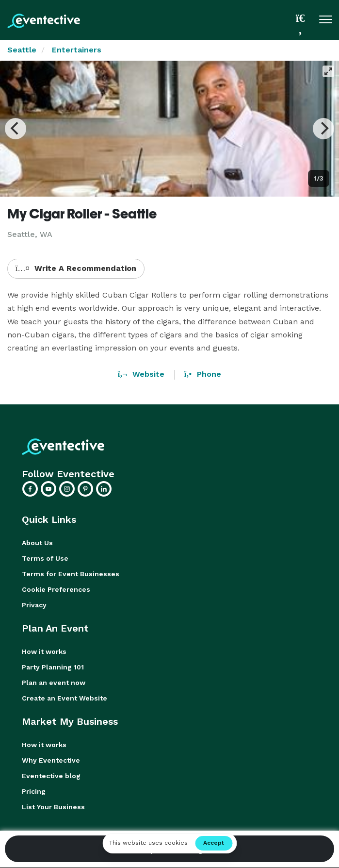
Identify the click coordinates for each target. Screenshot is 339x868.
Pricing (34, 791)
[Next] (323, 129)
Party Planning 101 (53, 667)
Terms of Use (45, 558)
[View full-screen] (328, 71)
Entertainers (77, 50)
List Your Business (53, 807)
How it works (44, 651)
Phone (203, 374)
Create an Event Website (65, 698)
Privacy (34, 605)
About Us (37, 543)
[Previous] (16, 129)
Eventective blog (51, 776)
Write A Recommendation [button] (76, 268)
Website (141, 374)
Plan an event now (54, 683)
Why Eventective (51, 760)
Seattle (22, 50)
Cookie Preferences (56, 589)
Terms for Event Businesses (71, 574)
